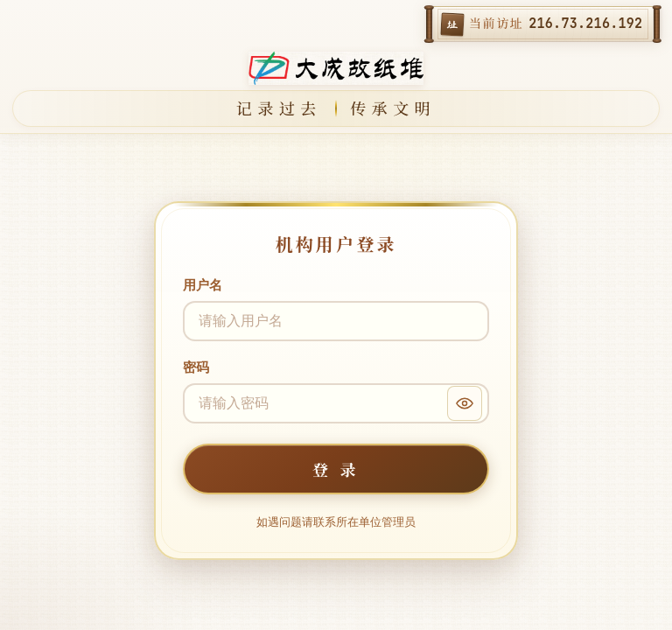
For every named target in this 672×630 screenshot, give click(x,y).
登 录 (336, 469)
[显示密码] (465, 403)
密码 (196, 367)
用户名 (203, 285)
